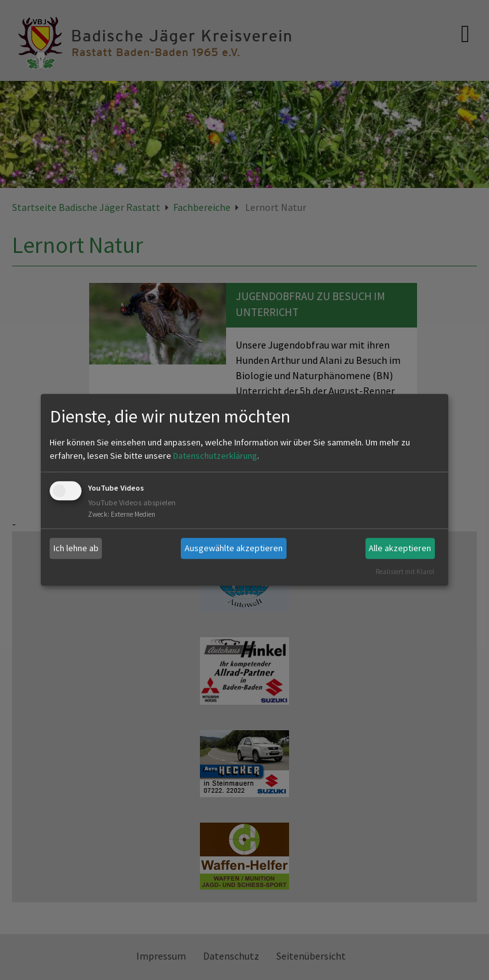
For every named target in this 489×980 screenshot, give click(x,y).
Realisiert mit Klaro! (405, 572)
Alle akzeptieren (400, 548)
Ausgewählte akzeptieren (234, 548)
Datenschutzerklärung (215, 456)
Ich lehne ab (76, 548)
